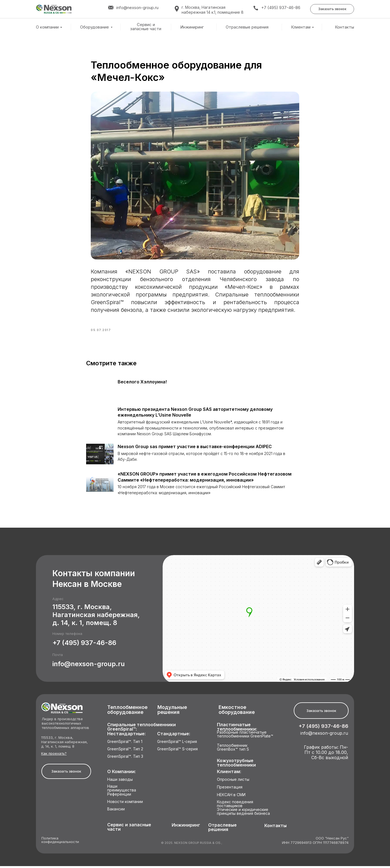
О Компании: (121, 774)
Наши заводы (120, 781)
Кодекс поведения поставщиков (235, 806)
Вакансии (116, 811)
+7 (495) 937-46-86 (281, 8)
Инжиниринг (192, 27)
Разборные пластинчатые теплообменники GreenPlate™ (245, 736)
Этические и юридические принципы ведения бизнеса (243, 814)
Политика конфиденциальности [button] (60, 842)
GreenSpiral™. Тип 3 (125, 758)
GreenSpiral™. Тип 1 (125, 744)
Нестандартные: (126, 736)
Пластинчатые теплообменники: (237, 729)
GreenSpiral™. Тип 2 (125, 751)
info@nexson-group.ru (89, 666)
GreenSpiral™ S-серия (177, 751)
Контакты (344, 27)
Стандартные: (174, 736)
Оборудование (94, 27)
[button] (332, 9)
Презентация (230, 789)
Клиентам (301, 27)
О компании (47, 27)
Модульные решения (172, 712)
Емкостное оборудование (237, 712)
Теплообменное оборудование (127, 712)
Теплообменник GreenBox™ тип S (233, 749)
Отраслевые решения (247, 27)
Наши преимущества (122, 790)
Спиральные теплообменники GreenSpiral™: (142, 729)
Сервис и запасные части (146, 27)
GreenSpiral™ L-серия (177, 744)
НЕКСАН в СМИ (231, 797)
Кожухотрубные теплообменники (236, 765)
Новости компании (125, 804)
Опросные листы (233, 781)
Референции (119, 796)
